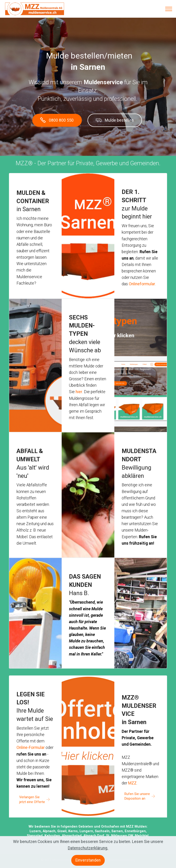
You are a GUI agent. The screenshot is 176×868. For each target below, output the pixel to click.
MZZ (132, 783)
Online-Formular (31, 748)
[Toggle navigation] (169, 9)
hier (79, 392)
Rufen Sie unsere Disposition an (137, 796)
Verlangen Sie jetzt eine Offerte (32, 799)
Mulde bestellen (114, 120)
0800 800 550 (57, 120)
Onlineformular (142, 284)
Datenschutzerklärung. (88, 851)
